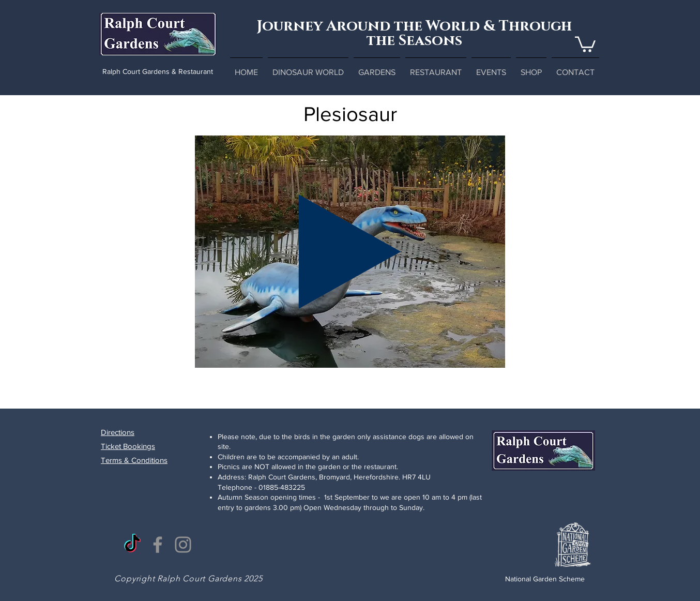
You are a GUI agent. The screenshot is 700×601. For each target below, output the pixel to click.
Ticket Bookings (128, 446)
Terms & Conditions (134, 460)
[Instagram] (183, 545)
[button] (585, 43)
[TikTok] (132, 545)
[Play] (350, 252)
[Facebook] (158, 545)
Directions (118, 432)
